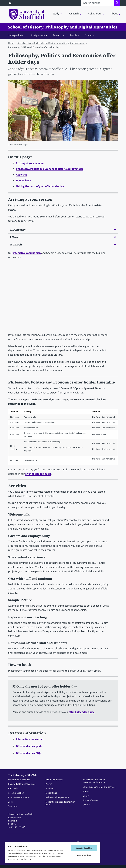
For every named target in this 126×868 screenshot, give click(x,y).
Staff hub (50, 789)
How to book (23, 181)
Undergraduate (77, 43)
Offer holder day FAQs (29, 753)
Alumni (86, 792)
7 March (63, 237)
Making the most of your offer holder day (40, 186)
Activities (21, 175)
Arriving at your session (30, 163)
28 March (63, 244)
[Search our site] (98, 3)
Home (11, 43)
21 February (63, 230)
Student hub (51, 793)
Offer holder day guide (29, 746)
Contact (86, 805)
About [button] (114, 14)
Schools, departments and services (99, 787)
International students (19, 798)
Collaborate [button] (95, 14)
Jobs (10, 802)
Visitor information (54, 780)
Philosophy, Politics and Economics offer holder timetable (50, 169)
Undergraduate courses (19, 780)
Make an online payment (57, 798)
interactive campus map (27, 253)
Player (49, 784)
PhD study (13, 789)
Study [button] (56, 14)
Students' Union (90, 800)
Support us (13, 806)
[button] (17, 35)
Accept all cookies (84, 848)
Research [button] (74, 14)
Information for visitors (30, 739)
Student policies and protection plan (60, 803)
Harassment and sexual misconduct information (94, 781)
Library (86, 796)
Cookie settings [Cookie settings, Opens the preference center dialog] (84, 855)
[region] (52, 853)
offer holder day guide (38, 474)
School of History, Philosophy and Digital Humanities (63, 27)
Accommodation (16, 793)
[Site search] (117, 3)
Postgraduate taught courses (22, 784)
